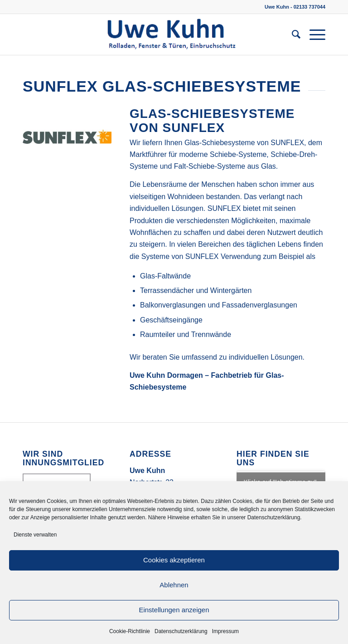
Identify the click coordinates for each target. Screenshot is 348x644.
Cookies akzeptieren (174, 560)
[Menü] (313, 34)
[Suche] (292, 34)
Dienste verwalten (35, 535)
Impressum (225, 631)
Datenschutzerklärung (181, 631)
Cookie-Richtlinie (130, 631)
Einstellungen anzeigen (174, 610)
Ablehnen (174, 585)
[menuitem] (292, 34)
